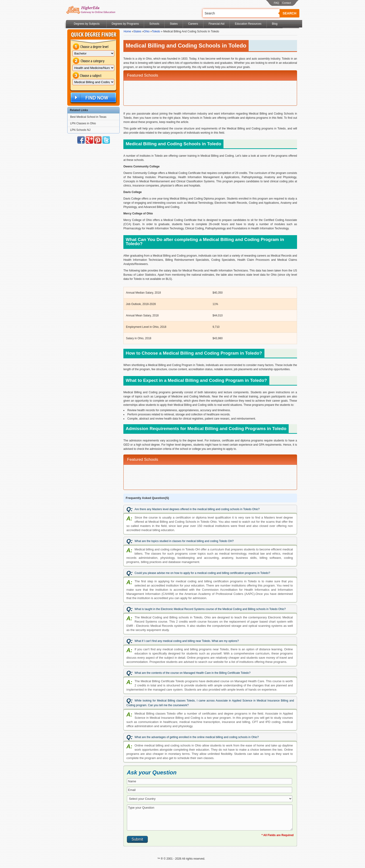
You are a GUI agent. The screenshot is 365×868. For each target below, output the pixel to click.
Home (127, 31)
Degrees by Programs (125, 24)
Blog (275, 24)
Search (289, 13)
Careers (193, 24)
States (174, 24)
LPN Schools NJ (80, 130)
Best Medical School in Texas (88, 117)
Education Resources (248, 24)
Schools (154, 24)
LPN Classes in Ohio (83, 123)
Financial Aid (216, 24)
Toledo (156, 31)
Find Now (93, 98)
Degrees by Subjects (87, 24)
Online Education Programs (91, 10)
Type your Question (210, 817)
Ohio (147, 31)
